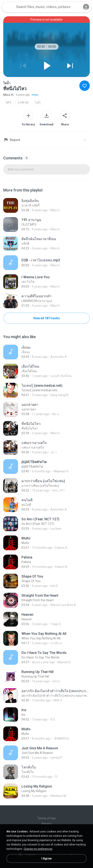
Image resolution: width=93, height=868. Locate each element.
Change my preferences (38, 849)
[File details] (46, 205)
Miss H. (9, 95)
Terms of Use (46, 818)
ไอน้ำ (38, 103)
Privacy (47, 824)
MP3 (9, 103)
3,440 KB (23, 103)
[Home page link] (8, 7)
